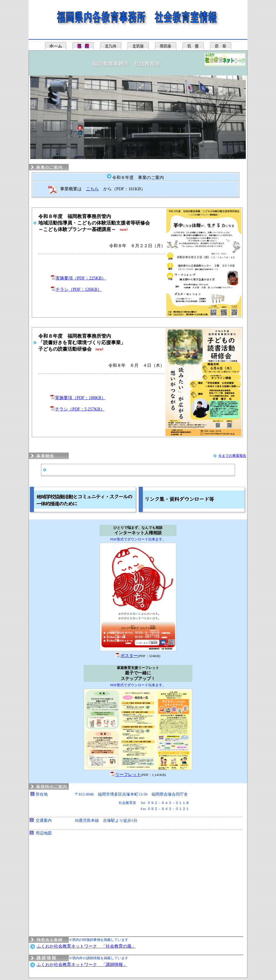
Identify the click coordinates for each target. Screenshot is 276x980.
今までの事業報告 (232, 456)
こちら (92, 189)
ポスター (129, 656)
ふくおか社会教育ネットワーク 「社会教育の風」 (86, 946)
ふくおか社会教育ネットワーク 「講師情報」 (82, 965)
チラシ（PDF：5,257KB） (80, 409)
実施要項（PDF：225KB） (81, 278)
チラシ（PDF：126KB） (79, 289)
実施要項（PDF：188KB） (80, 398)
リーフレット (128, 774)
